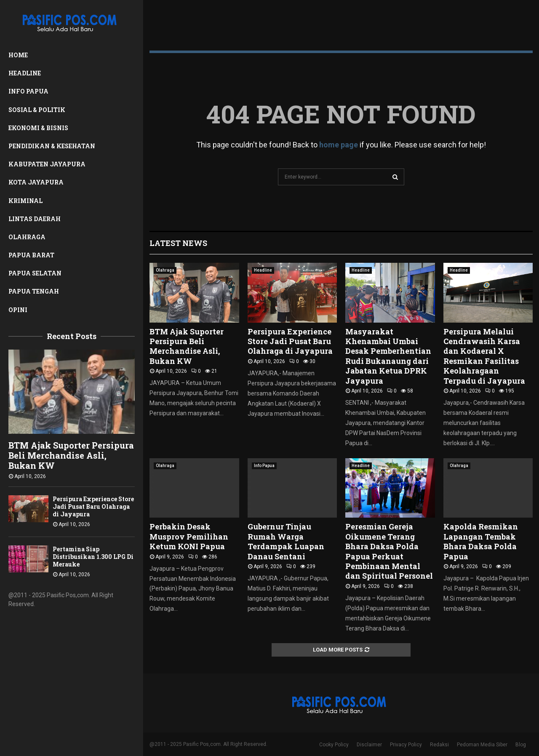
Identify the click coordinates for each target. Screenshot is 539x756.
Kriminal (25, 201)
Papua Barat (31, 255)
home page (339, 145)
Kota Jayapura (36, 182)
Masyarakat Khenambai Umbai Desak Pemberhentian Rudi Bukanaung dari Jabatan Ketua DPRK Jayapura (388, 356)
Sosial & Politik (37, 110)
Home (18, 55)
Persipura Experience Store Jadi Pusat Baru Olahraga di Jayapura (93, 506)
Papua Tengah (34, 291)
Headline (25, 73)
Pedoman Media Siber (482, 745)
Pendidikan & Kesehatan (52, 146)
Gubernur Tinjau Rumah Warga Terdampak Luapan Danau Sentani (286, 541)
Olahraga (27, 237)
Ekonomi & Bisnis (38, 128)
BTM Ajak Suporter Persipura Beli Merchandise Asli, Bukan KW (71, 455)
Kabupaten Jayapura (47, 164)
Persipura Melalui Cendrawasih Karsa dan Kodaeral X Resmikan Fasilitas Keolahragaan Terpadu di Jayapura (484, 356)
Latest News (178, 243)
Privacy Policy (406, 745)
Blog (521, 745)
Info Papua (28, 91)
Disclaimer (369, 745)
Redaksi (439, 745)
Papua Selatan (35, 273)
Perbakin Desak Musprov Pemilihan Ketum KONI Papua (189, 536)
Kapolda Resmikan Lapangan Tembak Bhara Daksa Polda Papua (481, 541)
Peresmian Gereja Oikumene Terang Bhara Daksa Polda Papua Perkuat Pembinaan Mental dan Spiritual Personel (389, 551)
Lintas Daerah (35, 219)
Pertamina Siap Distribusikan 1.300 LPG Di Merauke (93, 557)
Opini (18, 310)
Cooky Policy (334, 745)
